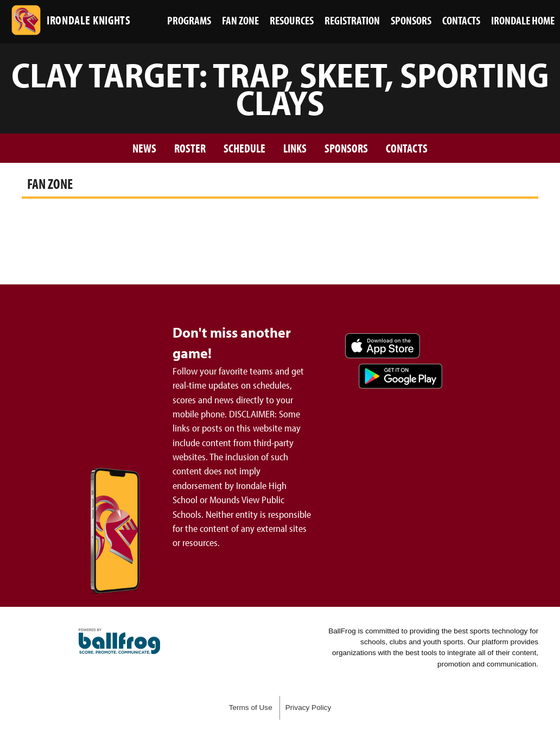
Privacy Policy (308, 708)
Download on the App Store (383, 346)
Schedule (244, 148)
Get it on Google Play (400, 376)
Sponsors (346, 148)
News (144, 148)
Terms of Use (251, 708)
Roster (190, 148)
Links (295, 148)
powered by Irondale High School (119, 642)
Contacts (407, 148)
